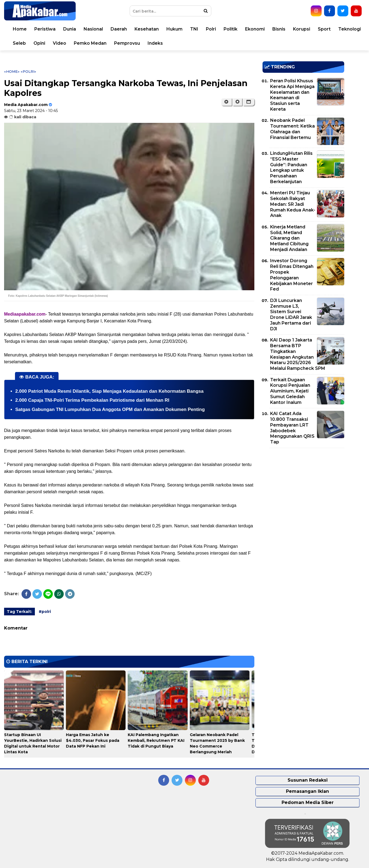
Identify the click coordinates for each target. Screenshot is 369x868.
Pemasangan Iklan (307, 791)
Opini (39, 43)
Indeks (155, 43)
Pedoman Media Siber (308, 802)
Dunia (70, 29)
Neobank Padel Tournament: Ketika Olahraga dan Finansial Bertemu (292, 129)
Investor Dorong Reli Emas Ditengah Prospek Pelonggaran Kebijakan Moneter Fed (292, 275)
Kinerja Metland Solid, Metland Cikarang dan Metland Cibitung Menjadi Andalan (289, 238)
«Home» (12, 71)
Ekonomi (255, 29)
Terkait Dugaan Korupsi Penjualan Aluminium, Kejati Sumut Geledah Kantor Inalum (290, 391)
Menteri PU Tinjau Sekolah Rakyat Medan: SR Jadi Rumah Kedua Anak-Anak (293, 204)
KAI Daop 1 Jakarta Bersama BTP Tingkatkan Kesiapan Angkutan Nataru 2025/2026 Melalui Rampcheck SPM (298, 354)
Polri (211, 29)
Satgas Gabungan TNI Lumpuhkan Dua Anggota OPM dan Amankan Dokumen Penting (110, 409)
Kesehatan (147, 29)
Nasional (93, 29)
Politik (231, 29)
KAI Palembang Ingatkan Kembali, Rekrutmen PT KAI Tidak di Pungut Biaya (156, 740)
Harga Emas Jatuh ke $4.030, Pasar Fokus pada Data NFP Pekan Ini (93, 740)
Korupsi (302, 29)
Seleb (19, 43)
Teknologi (350, 29)
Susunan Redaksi (308, 780)
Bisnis (279, 29)
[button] (249, 102)
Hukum (174, 29)
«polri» (28, 71)
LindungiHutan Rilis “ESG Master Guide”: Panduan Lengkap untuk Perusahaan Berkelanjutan (291, 167)
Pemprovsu (127, 43)
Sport (324, 29)
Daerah (119, 29)
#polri (45, 612)
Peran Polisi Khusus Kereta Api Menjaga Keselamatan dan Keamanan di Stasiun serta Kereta (292, 95)
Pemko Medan (90, 43)
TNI (194, 29)
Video (60, 43)
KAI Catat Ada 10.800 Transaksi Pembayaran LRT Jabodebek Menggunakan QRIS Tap (292, 428)
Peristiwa (45, 29)
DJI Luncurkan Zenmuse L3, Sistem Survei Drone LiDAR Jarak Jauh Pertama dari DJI (291, 315)
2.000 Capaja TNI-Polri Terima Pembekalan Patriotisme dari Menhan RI (92, 400)
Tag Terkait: (19, 612)
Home (20, 29)
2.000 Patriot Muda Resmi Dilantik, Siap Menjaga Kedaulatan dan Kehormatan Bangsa (109, 391)
